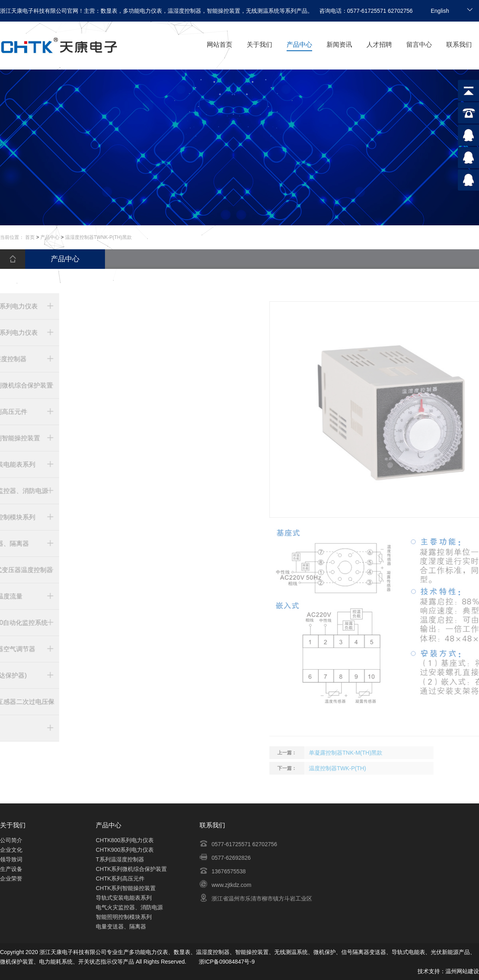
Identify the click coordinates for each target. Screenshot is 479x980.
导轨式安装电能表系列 (124, 898)
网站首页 (220, 45)
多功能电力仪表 (148, 952)
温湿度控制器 (213, 952)
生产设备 (11, 869)
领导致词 (11, 859)
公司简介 (11, 840)
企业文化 (11, 850)
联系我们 (459, 45)
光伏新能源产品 (450, 952)
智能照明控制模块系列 (124, 917)
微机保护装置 (17, 962)
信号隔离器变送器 (364, 952)
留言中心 (419, 45)
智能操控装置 (252, 952)
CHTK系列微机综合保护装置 (131, 869)
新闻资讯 (339, 45)
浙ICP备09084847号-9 (227, 962)
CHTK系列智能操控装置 (126, 888)
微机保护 (325, 952)
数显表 (182, 952)
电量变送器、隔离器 (121, 926)
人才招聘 (379, 45)
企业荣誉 (11, 879)
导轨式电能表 (408, 952)
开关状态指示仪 (98, 962)
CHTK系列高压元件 (120, 879)
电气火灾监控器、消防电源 (129, 907)
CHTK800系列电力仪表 (125, 840)
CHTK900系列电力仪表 (125, 850)
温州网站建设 (462, 971)
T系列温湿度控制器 (120, 859)
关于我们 (259, 45)
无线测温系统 (291, 952)
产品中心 (299, 45)
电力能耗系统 (56, 962)
